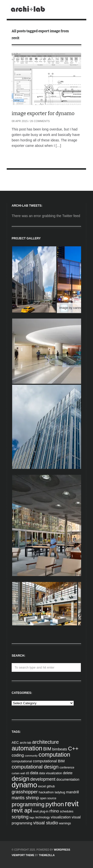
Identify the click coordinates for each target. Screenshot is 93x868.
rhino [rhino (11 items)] (54, 811)
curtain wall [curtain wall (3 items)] (18, 773)
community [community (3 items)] (31, 756)
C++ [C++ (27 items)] (73, 749)
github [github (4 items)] (51, 786)
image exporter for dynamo (43, 113)
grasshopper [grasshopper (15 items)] (25, 792)
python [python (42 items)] (55, 804)
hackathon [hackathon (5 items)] (46, 792)
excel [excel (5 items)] (42, 786)
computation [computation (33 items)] (55, 755)
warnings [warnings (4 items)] (65, 823)
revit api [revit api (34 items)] (22, 810)
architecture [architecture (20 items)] (46, 742)
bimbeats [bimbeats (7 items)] (60, 749)
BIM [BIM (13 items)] (47, 749)
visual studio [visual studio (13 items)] (46, 823)
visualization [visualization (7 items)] (61, 817)
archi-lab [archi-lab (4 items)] (26, 743)
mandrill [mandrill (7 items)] (72, 792)
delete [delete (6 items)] (68, 773)
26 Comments (40, 121)
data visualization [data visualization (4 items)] (51, 773)
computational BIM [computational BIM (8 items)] (49, 761)
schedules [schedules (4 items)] (67, 811)
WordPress (62, 850)
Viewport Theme (23, 855)
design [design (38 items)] (20, 779)
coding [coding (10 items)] (18, 755)
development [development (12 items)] (43, 779)
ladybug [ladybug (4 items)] (60, 792)
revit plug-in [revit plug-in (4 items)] (41, 811)
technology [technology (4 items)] (43, 817)
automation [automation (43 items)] (27, 748)
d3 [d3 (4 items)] (27, 773)
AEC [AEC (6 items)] (15, 742)
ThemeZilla (47, 855)
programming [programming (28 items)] (28, 804)
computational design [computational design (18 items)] (35, 767)
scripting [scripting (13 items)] (20, 817)
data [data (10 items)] (34, 773)
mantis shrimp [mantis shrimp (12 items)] (25, 798)
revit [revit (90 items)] (72, 804)
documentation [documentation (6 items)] (68, 779)
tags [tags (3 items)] (32, 817)
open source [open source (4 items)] (48, 798)
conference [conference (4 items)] (67, 768)
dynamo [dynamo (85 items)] (24, 785)
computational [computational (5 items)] (22, 761)
